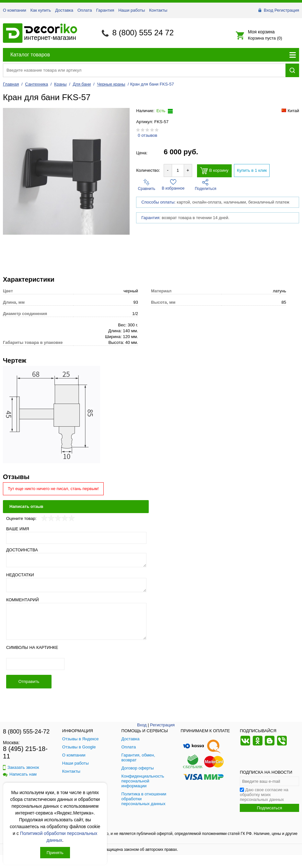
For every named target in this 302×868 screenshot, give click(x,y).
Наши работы (132, 10)
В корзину (214, 171)
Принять (55, 853)
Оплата (85, 10)
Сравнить (147, 185)
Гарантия (105, 10)
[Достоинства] (76, 560)
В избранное (173, 185)
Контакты (158, 10)
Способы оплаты (158, 202)
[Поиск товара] (144, 70)
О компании (15, 10)
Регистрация (287, 10)
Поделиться (205, 185)
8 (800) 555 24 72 (143, 33)
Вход (268, 10)
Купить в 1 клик (252, 170)
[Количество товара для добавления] (178, 170)
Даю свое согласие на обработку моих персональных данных (264, 795)
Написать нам (20, 774)
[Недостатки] (76, 585)
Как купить (41, 10)
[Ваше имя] (76, 538)
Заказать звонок (21, 767)
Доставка (64, 10)
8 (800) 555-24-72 (26, 732)
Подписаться (270, 808)
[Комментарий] (76, 621)
